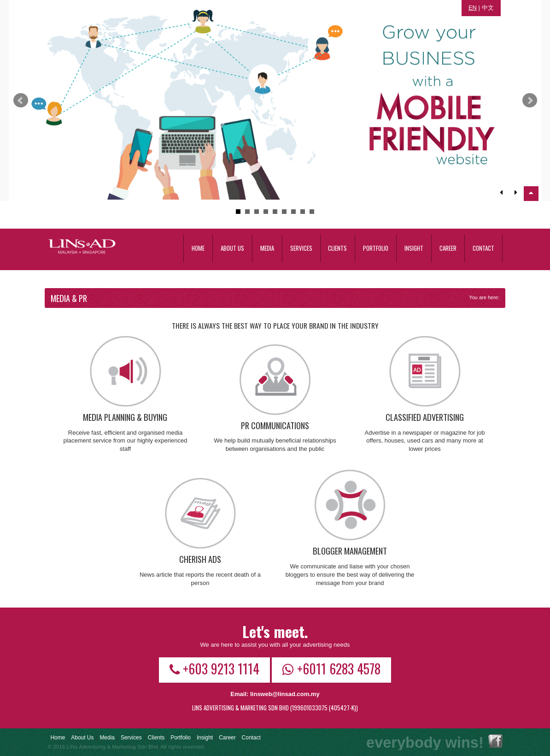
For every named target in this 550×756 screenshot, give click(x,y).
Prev (21, 100)
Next (530, 100)
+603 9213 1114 (214, 668)
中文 (488, 8)
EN (473, 8)
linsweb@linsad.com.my (285, 694)
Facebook (495, 741)
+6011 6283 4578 (331, 668)
